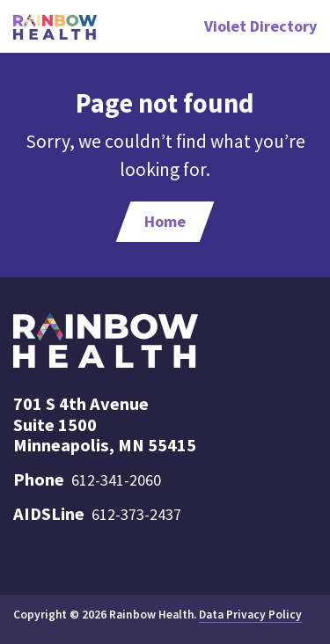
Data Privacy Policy (250, 615)
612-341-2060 (116, 480)
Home (165, 221)
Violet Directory (260, 26)
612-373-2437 (136, 514)
